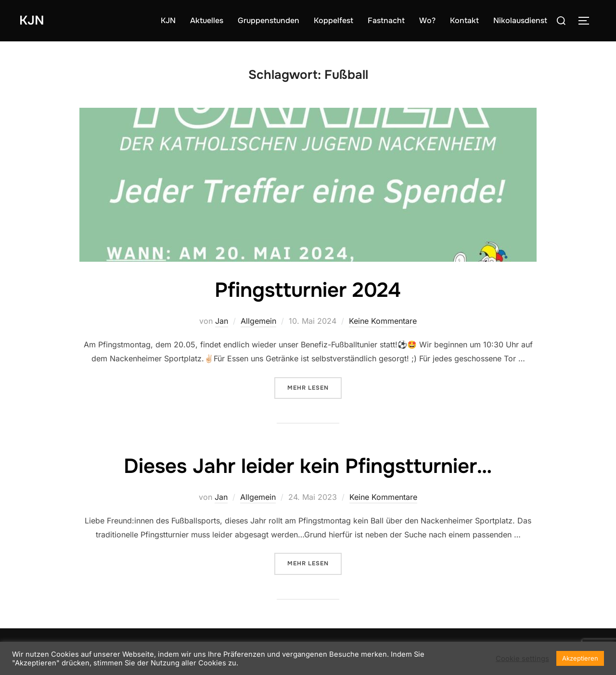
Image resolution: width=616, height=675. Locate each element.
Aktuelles (207, 20)
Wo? (427, 20)
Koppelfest (334, 20)
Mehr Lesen (314, 387)
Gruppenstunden (269, 20)
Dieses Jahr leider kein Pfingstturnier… (308, 466)
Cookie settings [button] (522, 659)
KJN (32, 20)
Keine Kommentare (383, 321)
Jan (222, 321)
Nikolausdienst (520, 20)
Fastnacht (386, 20)
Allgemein (258, 321)
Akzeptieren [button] (580, 658)
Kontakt (464, 20)
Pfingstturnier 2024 (308, 290)
